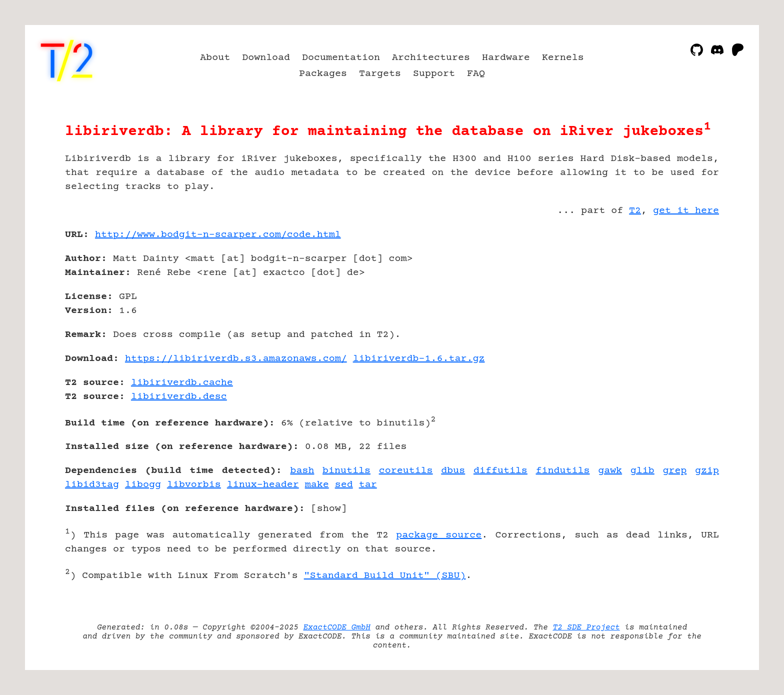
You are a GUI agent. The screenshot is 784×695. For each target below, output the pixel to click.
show (329, 509)
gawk (610, 471)
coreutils (406, 471)
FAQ (476, 74)
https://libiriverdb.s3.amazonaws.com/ (236, 359)
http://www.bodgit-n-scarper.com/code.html (218, 235)
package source (439, 535)
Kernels (563, 58)
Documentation (341, 58)
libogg (143, 485)
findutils (563, 471)
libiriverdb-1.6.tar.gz (419, 359)
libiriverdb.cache (182, 383)
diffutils (500, 471)
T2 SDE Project (586, 627)
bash (302, 471)
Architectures (431, 58)
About (215, 58)
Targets (380, 74)
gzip (707, 471)
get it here (686, 211)
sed (344, 485)
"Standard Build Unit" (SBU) (385, 576)
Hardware (506, 58)
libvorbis (194, 485)
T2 (635, 211)
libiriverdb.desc (179, 397)
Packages (323, 74)
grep (674, 471)
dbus (453, 471)
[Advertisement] (689, 293)
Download (266, 58)
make (317, 485)
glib (642, 471)
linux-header (263, 485)
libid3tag (92, 485)
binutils (346, 471)
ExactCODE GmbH (337, 627)
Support (434, 74)
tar (368, 485)
